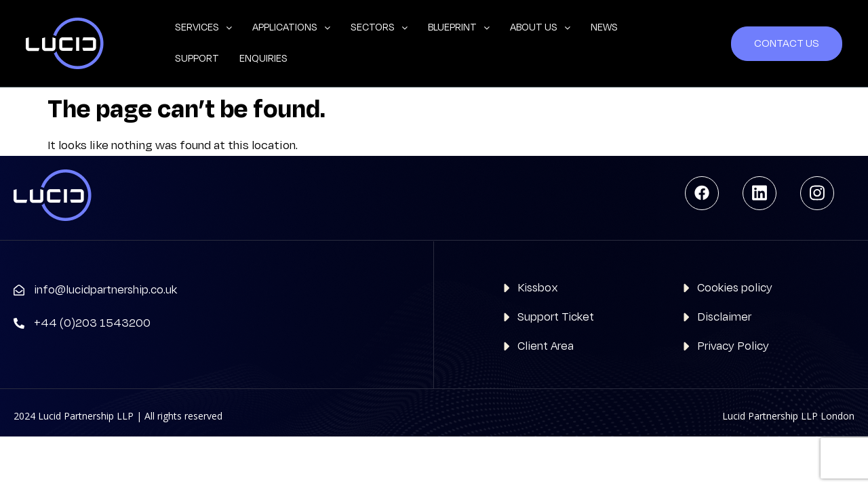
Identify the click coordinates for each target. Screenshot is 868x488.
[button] (203, 28)
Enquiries (263, 59)
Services (203, 27)
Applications (291, 27)
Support (197, 59)
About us (540, 27)
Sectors (379, 27)
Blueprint (459, 27)
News (604, 27)
